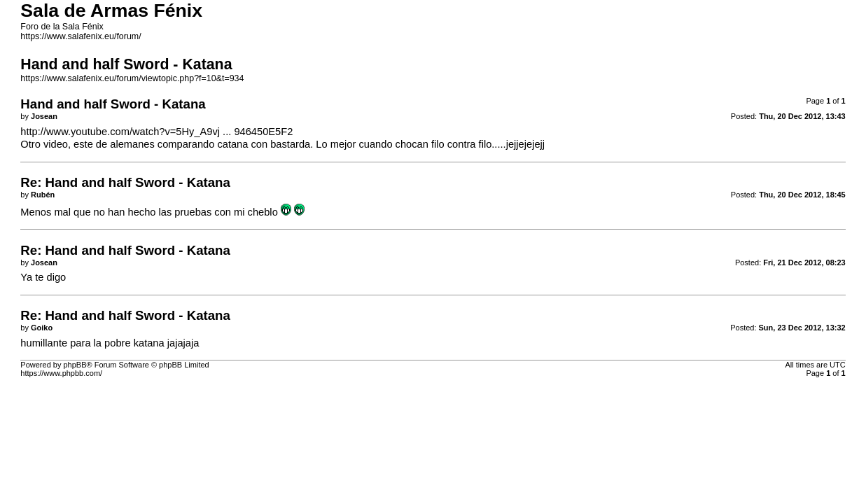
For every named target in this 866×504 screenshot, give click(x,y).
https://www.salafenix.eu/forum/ (81, 36)
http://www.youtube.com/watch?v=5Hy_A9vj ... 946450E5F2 (156, 132)
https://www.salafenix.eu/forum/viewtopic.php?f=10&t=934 (132, 78)
